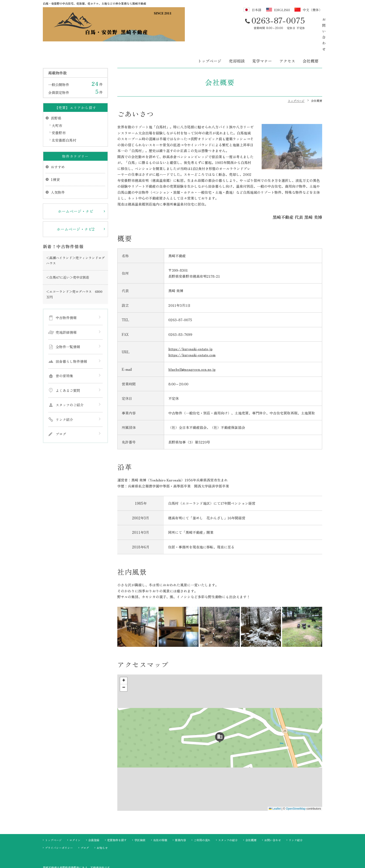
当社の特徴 (160, 818)
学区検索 (140, 818)
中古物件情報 (66, 295)
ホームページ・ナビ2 (76, 207)
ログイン (75, 818)
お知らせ (102, 825)
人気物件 (58, 170)
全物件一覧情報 (68, 325)
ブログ (61, 412)
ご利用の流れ (202, 818)
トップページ (210, 39)
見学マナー (262, 39)
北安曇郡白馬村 (64, 118)
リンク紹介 (64, 397)
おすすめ (58, 145)
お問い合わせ (300, 23)
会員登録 (94, 818)
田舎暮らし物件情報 (71, 339)
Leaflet (275, 787)
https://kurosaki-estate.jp (190, 327)
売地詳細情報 (66, 310)
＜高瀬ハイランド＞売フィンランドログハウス (75, 238)
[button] (220, 714)
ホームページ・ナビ (76, 189)
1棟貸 (55, 157)
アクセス (287, 39)
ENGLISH (282, 10)
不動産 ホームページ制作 (182, 864)
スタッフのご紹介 (70, 383)
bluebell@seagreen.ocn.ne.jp (192, 347)
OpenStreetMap (296, 787)
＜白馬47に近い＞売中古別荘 (68, 255)
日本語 (257, 10)
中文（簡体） (312, 10)
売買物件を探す (117, 818)
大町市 (57, 103)
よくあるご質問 (68, 368)
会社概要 (311, 39)
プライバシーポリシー (59, 825)
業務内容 (180, 818)
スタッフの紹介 (228, 818)
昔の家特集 (64, 354)
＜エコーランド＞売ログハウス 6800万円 (74, 272)
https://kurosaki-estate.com (192, 332)
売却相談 (237, 39)
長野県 (56, 96)
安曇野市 (59, 111)
